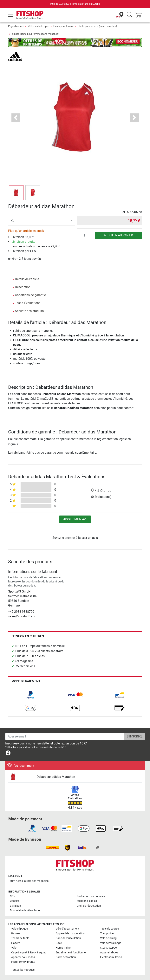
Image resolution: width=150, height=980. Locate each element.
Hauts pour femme (64, 26)
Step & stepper (109, 948)
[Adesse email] (65, 737)
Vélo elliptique (20, 929)
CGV (13, 896)
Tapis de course (109, 929)
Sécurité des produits (29, 311)
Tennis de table (20, 938)
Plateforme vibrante (23, 962)
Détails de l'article (27, 279)
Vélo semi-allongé (111, 943)
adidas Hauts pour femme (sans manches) (36, 34)
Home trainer (64, 948)
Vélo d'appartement (67, 929)
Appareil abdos (109, 953)
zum (29, 881)
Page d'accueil (16, 26)
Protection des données (91, 896)
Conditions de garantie (30, 295)
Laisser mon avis (75, 519)
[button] (16, 118)
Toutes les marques (23, 970)
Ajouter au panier (118, 235)
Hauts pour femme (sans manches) (97, 26)
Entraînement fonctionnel (71, 953)
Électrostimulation (111, 957)
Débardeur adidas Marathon (56, 777)
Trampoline (107, 934)
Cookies (15, 901)
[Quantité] (86, 235)
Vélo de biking (108, 938)
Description (23, 287)
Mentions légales (87, 901)
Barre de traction (66, 957)
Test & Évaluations (28, 303)
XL (13, 221)
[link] (30, 695)
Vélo (14, 948)
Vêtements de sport (39, 26)
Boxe (59, 943)
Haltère (16, 943)
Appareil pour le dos (23, 957)
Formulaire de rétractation (26, 910)
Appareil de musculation (70, 934)
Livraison (15, 906)
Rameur (16, 934)
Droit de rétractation (89, 906)
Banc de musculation (68, 938)
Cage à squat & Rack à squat (29, 953)
